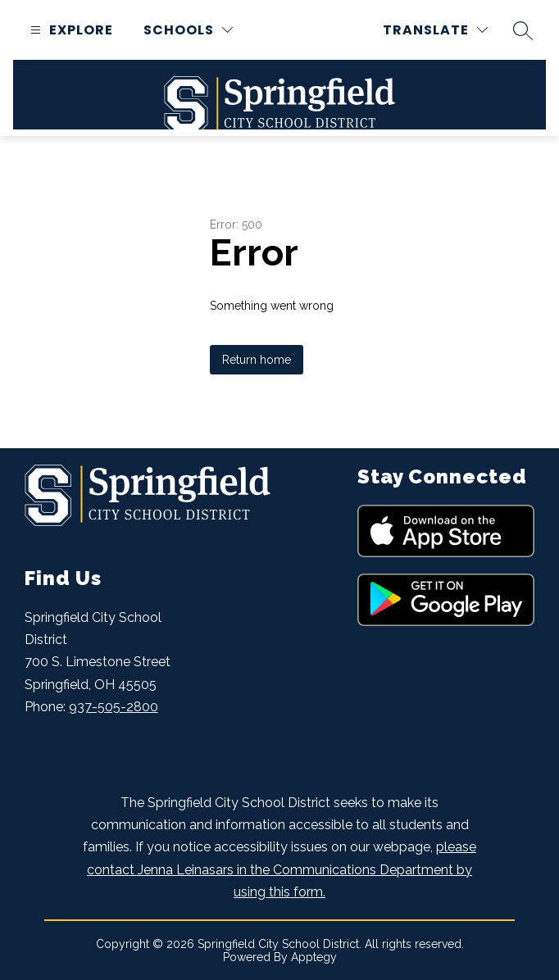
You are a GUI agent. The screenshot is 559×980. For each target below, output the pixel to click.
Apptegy (314, 957)
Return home (257, 360)
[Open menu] (70, 30)
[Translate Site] (435, 30)
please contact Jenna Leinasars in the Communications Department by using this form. (282, 869)
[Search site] (523, 30)
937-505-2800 (114, 707)
